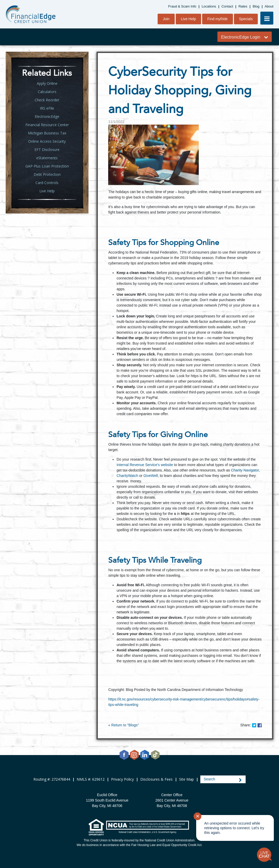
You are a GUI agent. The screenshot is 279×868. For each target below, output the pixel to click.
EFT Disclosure (47, 150)
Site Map (186, 779)
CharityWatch (127, 476)
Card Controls (47, 183)
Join (166, 19)
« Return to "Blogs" (123, 725)
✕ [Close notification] (198, 816)
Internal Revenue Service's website (145, 465)
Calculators (47, 92)
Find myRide (218, 19)
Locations (209, 6)
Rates (243, 6)
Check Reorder (47, 100)
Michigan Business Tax (47, 133)
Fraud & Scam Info (182, 6)
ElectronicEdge (47, 116)
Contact (227, 6)
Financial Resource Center (47, 125)
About (269, 6)
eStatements (47, 158)
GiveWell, (151, 476)
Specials (246, 19)
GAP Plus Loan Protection (47, 166)
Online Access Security (47, 141)
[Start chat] (265, 855)
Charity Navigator (245, 470)
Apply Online (47, 83)
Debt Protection (47, 174)
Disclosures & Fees (156, 779)
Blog (256, 6)
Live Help (188, 19)
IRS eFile (47, 108)
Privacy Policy (122, 779)
